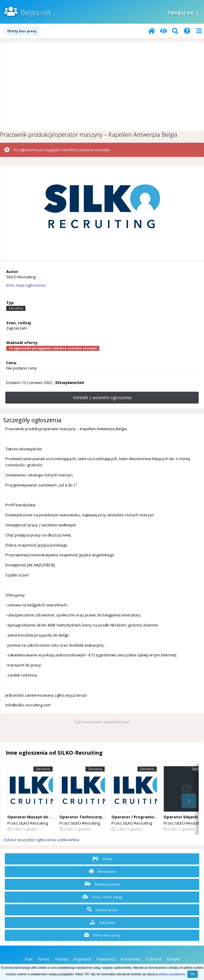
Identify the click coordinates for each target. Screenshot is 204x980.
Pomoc (44, 959)
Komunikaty (131, 959)
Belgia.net (36, 12)
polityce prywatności (172, 974)
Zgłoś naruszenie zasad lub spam (102, 722)
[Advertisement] (102, 86)
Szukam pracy (102, 910)
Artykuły (62, 959)
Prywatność (106, 959)
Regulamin (82, 959)
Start (29, 959)
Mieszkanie (102, 871)
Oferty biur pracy (102, 935)
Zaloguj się (183, 12)
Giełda (102, 859)
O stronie (154, 959)
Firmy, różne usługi (102, 897)
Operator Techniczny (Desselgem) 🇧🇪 (96, 817)
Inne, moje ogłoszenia (26, 285)
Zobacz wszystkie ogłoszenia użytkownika (41, 840)
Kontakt (173, 959)
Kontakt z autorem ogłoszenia (102, 397)
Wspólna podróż (102, 884)
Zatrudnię (102, 922)
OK (192, 974)
